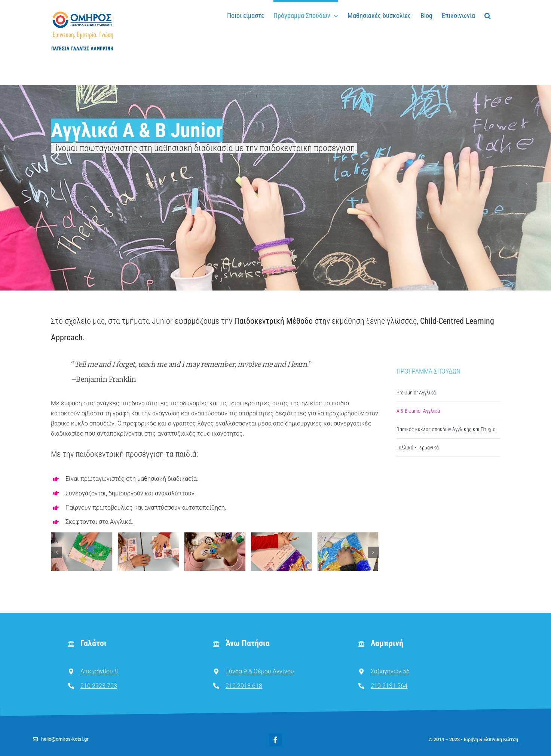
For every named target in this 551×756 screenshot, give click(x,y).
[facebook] (275, 740)
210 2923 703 (99, 686)
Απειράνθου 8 (99, 671)
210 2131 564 (389, 686)
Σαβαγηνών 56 (390, 671)
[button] (488, 15)
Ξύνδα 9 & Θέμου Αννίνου (260, 671)
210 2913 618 (244, 686)
